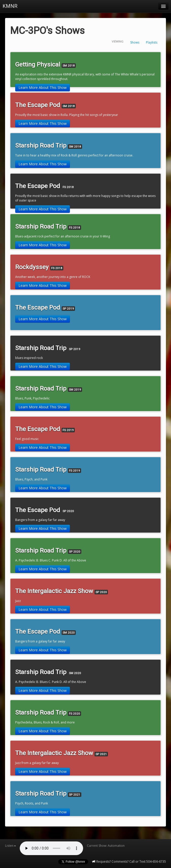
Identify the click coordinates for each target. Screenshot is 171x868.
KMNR (10, 6)
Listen (11, 846)
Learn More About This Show (43, 87)
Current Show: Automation (106, 846)
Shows (135, 42)
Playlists (152, 42)
